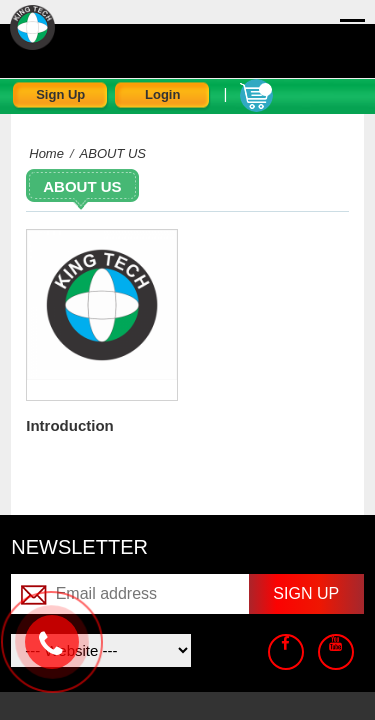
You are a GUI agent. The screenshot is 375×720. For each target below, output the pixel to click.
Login (162, 94)
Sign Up (60, 94)
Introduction (69, 425)
